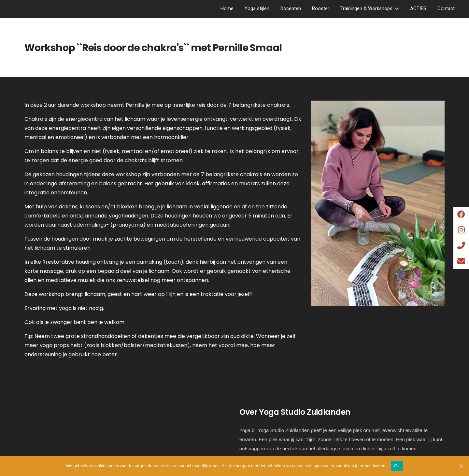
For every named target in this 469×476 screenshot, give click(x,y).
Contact (446, 8)
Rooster (321, 8)
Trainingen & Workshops (366, 8)
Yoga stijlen (257, 8)
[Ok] (461, 466)
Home (227, 8)
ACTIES (418, 8)
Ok (397, 466)
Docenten (291, 8)
